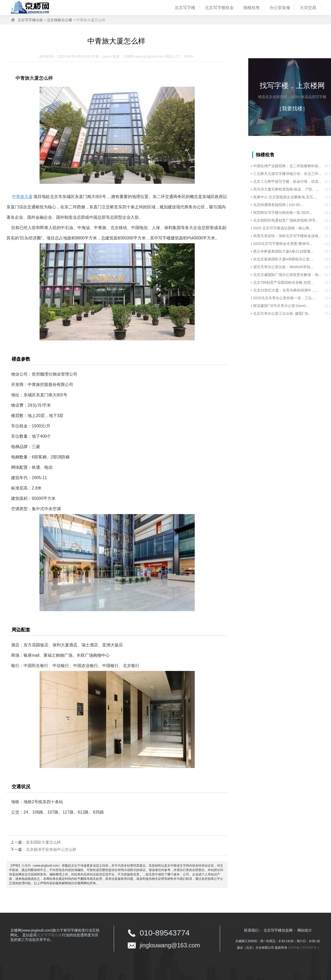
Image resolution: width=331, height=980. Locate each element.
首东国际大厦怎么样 (43, 842)
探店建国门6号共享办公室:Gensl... (281, 306)
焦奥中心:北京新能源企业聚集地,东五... (285, 197)
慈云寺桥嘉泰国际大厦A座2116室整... (283, 251)
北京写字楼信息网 (278, 930)
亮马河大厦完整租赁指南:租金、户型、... (286, 189)
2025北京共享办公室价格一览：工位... (284, 298)
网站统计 (305, 930)
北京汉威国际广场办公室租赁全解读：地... (287, 275)
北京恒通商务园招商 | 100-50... (278, 205)
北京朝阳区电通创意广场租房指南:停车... (286, 220)
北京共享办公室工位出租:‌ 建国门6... (282, 313)
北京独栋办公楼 (59, 20)
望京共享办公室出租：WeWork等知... (283, 267)
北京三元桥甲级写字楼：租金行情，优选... (287, 181)
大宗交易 (308, 8)
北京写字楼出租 (30, 20)
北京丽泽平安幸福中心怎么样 (51, 849)
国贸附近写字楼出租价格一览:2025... (283, 213)
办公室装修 (280, 8)
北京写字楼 (185, 8)
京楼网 (26, 866)
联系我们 (251, 930)
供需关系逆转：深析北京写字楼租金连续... (287, 236)
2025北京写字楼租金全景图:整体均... (283, 244)
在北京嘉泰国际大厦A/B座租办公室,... (283, 259)
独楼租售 (252, 8)
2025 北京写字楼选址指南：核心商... (283, 228)
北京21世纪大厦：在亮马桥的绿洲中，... (286, 290)
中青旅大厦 (22, 197)
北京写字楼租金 (219, 8)
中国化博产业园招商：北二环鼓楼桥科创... (287, 166)
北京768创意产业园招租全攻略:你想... (284, 282)
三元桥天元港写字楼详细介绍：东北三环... (287, 174)
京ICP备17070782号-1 (304, 948)
